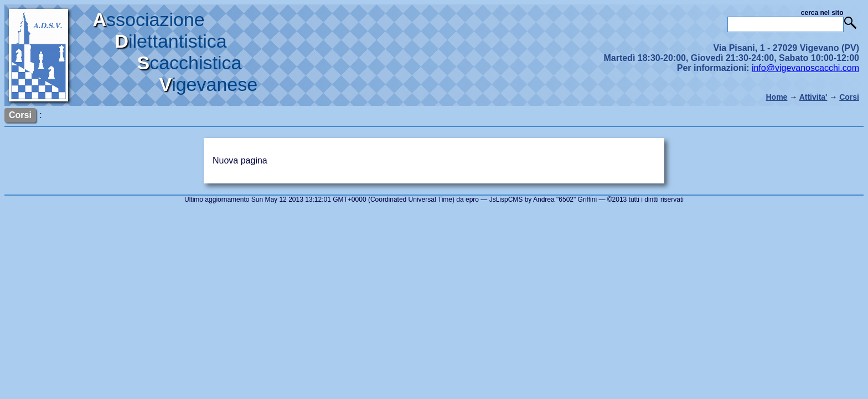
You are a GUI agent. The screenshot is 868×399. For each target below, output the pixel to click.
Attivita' (813, 97)
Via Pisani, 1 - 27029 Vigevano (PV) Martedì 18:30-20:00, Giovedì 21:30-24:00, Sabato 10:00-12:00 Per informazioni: (731, 58)
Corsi (849, 97)
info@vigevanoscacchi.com (805, 68)
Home (776, 97)
